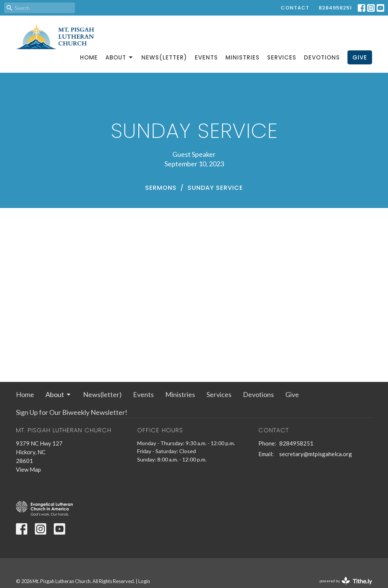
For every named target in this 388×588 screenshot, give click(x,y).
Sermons (161, 188)
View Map (28, 469)
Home (89, 57)
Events (206, 57)
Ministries (242, 57)
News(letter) (164, 57)
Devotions (322, 57)
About (120, 57)
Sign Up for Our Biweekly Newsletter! (72, 412)
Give (360, 57)
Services (282, 57)
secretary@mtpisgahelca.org (316, 454)
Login (144, 581)
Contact (295, 8)
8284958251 (335, 8)
